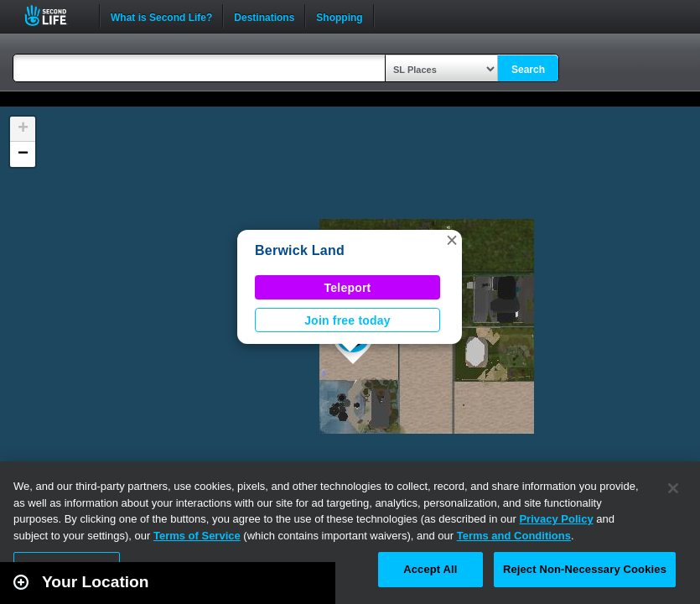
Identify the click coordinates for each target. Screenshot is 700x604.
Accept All (430, 569)
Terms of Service (197, 536)
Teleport (348, 288)
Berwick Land (300, 250)
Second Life (55, 16)
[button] (452, 240)
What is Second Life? (161, 16)
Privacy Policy (556, 519)
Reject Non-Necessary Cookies (585, 569)
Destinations (264, 16)
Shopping (339, 16)
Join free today (347, 320)
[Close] (673, 488)
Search (528, 70)
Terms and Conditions (514, 536)
